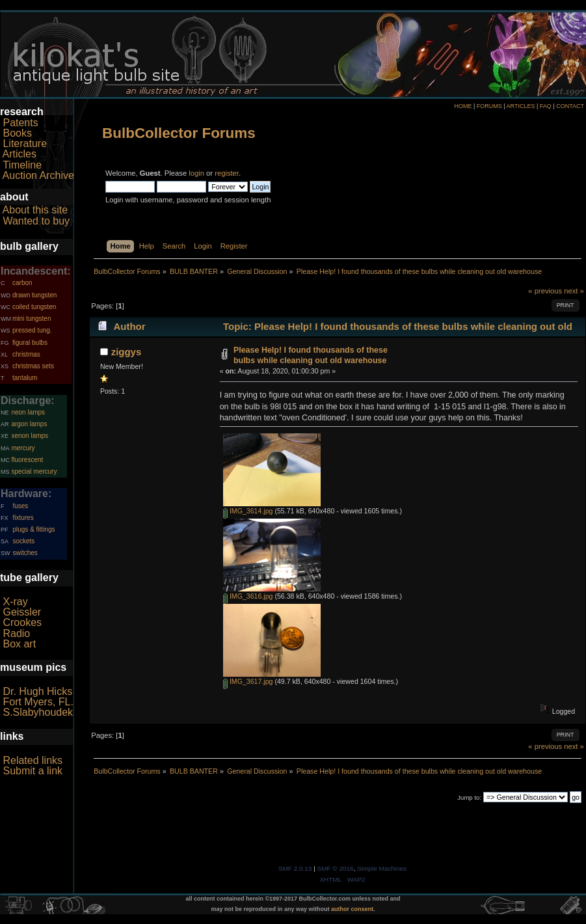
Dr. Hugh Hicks (37, 691)
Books (17, 133)
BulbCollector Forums (179, 133)
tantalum (25, 378)
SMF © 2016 (336, 868)
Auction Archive (38, 175)
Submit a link (33, 771)
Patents (20, 123)
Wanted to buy (36, 221)
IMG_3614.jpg (248, 511)
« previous (545, 291)
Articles (20, 154)
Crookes (22, 622)
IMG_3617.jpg (248, 681)
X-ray (15, 602)
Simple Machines (382, 868)
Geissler (22, 612)
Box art (19, 644)
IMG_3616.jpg (248, 596)
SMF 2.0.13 (295, 868)
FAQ (546, 106)
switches (25, 553)
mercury (23, 448)
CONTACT (570, 106)
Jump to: (469, 797)
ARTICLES (521, 106)
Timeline (22, 165)
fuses (20, 506)
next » (574, 291)
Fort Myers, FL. (38, 702)
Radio (16, 633)
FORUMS (489, 106)
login (196, 173)
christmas (26, 354)
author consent (352, 909)
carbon (22, 283)
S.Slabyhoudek (38, 712)
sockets (23, 541)
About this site (35, 210)
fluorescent (27, 460)
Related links (33, 760)
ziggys (127, 352)
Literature (25, 143)
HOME (463, 106)
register (227, 173)
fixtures (23, 518)
